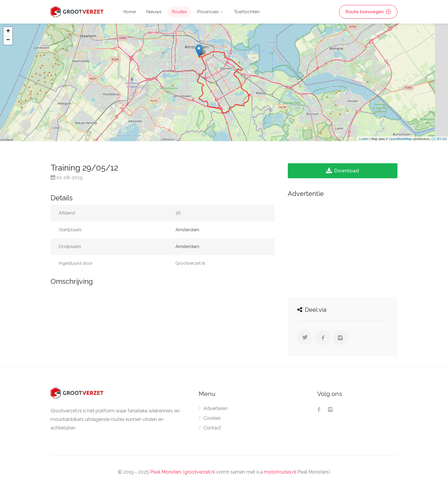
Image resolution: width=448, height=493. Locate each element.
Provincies (208, 12)
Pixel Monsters (166, 472)
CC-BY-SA (439, 139)
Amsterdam (187, 230)
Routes (179, 12)
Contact (212, 428)
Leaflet (364, 139)
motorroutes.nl (280, 472)
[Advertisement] (343, 246)
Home (130, 12)
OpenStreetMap (400, 139)
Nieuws (154, 12)
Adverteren (215, 408)
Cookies (212, 418)
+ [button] (8, 31)
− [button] (8, 40)
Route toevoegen (368, 12)
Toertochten (247, 12)
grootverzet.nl (200, 472)
